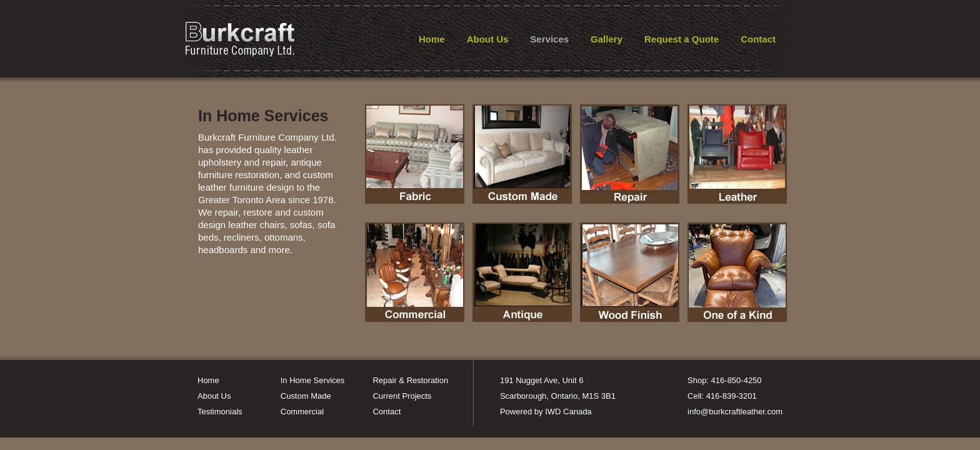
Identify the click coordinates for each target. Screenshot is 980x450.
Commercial (302, 412)
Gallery (607, 39)
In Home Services (313, 380)
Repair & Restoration (410, 380)
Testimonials (220, 412)
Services (549, 39)
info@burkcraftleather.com (735, 412)
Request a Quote (682, 39)
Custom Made (306, 396)
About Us (488, 39)
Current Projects (402, 396)
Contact (758, 39)
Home (432, 39)
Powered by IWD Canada (546, 412)
